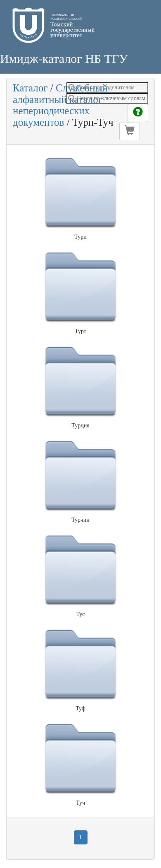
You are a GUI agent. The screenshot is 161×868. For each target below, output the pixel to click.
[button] (130, 131)
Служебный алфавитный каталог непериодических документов (60, 105)
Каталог (30, 88)
